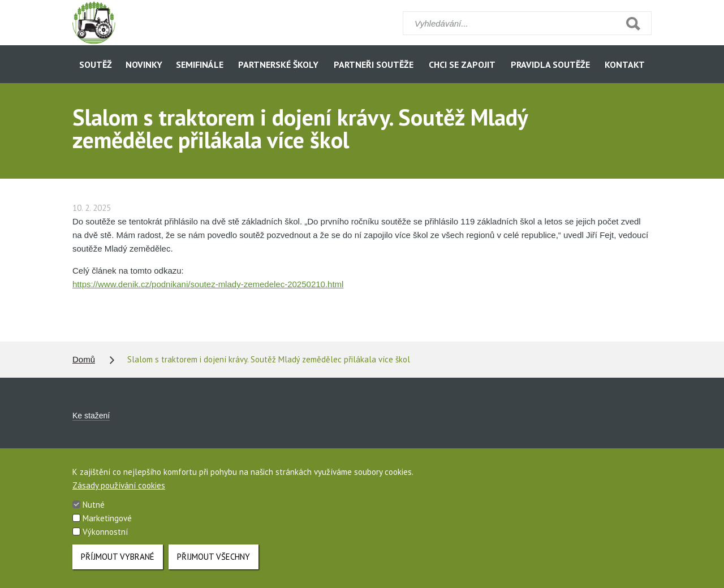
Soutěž (96, 64)
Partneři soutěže (374, 64)
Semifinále (200, 64)
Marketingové (107, 527)
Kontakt (625, 64)
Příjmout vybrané (118, 565)
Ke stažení (91, 416)
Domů (84, 359)
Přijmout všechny (214, 565)
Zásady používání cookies (119, 494)
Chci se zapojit (462, 64)
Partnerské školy (278, 64)
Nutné (94, 513)
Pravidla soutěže (550, 64)
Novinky (144, 64)
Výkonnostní (105, 540)
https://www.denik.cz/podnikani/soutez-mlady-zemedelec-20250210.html (208, 284)
